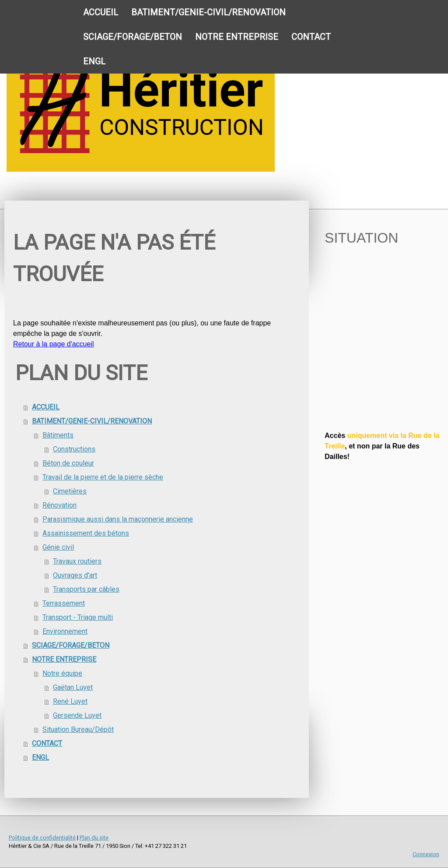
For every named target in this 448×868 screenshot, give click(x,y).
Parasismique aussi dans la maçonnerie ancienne (118, 519)
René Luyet (70, 701)
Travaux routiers (77, 561)
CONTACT (311, 37)
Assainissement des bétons (86, 533)
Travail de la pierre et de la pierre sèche (103, 477)
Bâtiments (58, 435)
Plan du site (94, 838)
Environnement (65, 631)
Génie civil (58, 547)
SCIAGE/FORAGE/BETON (133, 37)
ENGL (94, 61)
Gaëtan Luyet (73, 687)
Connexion (426, 854)
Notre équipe (62, 673)
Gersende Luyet (77, 715)
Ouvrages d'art (75, 575)
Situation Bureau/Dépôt (78, 729)
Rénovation (59, 505)
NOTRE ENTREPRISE (237, 37)
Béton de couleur (68, 463)
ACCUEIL (101, 12)
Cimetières (70, 491)
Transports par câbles (86, 589)
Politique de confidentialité (42, 838)
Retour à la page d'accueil (54, 344)
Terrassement (64, 603)
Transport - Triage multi (78, 617)
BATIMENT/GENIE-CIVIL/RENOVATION (208, 12)
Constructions (74, 449)
